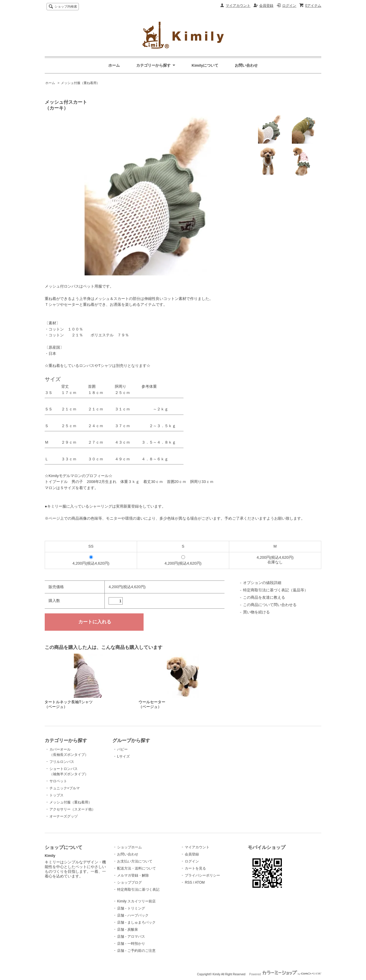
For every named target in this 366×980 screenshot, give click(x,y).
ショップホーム (129, 847)
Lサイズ (123, 756)
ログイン (289, 6)
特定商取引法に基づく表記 (138, 890)
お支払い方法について (135, 861)
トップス (56, 795)
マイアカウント (238, 6)
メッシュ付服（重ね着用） (80, 83)
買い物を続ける (256, 612)
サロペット (58, 781)
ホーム (114, 65)
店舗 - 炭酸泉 (128, 929)
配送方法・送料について (137, 868)
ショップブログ (129, 882)
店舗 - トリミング (131, 908)
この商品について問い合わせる (270, 605)
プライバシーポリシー (202, 875)
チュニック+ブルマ (65, 788)
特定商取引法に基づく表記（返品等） (276, 590)
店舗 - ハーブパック (133, 915)
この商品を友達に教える (264, 597)
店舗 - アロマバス (131, 937)
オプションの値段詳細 (262, 583)
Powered (285, 974)
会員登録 (266, 6)
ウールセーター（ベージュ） (152, 704)
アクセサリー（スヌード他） (72, 809)
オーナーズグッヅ (64, 816)
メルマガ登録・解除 (133, 875)
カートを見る (195, 868)
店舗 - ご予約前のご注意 (136, 951)
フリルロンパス (62, 762)
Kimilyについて (205, 65)
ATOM (200, 882)
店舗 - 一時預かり (131, 944)
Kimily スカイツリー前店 (136, 901)
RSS (188, 882)
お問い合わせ (246, 65)
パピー (122, 749)
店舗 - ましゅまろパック (136, 922)
